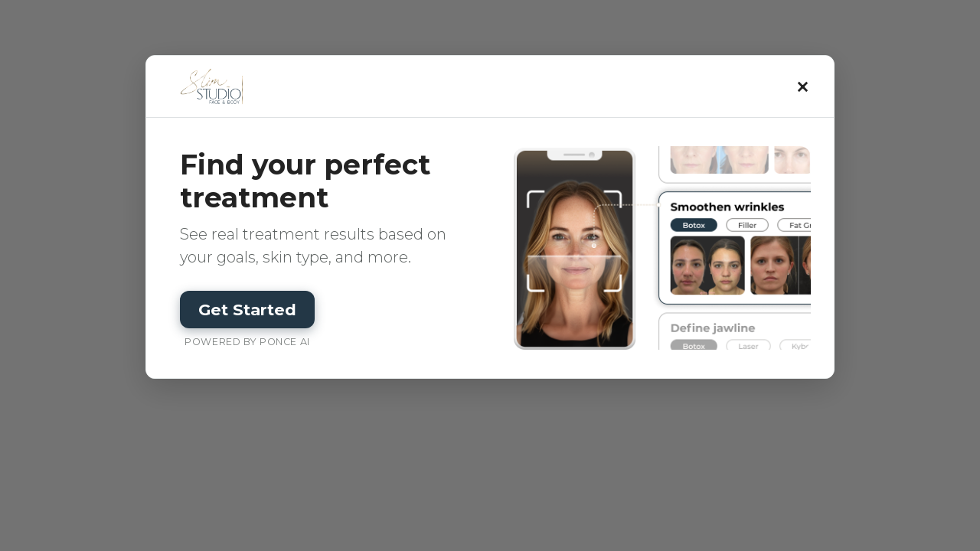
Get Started (247, 310)
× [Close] (804, 86)
